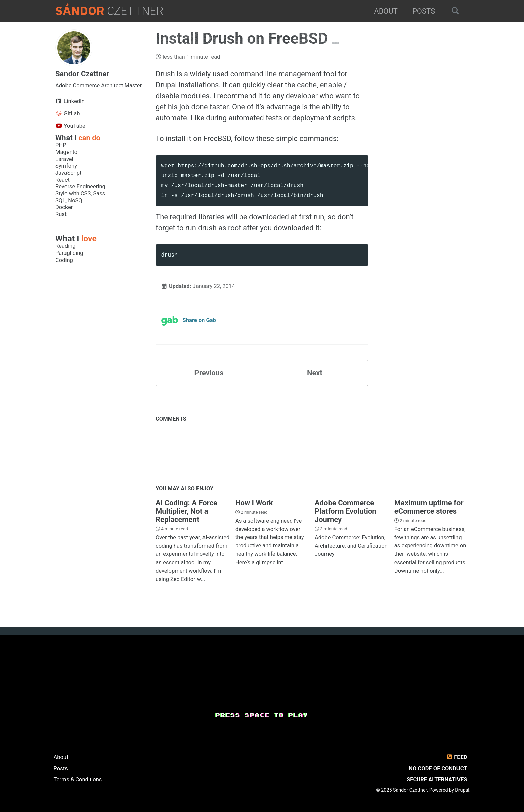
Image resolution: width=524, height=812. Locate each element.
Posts (424, 11)
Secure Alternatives (437, 779)
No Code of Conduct (438, 768)
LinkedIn (70, 101)
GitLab (68, 114)
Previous (209, 373)
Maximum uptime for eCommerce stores (429, 507)
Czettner (110, 11)
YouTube (70, 126)
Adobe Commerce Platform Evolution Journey (346, 511)
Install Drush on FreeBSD (244, 38)
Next (315, 373)
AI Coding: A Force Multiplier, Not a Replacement (186, 511)
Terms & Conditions (78, 779)
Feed (456, 757)
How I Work (254, 503)
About (386, 11)
